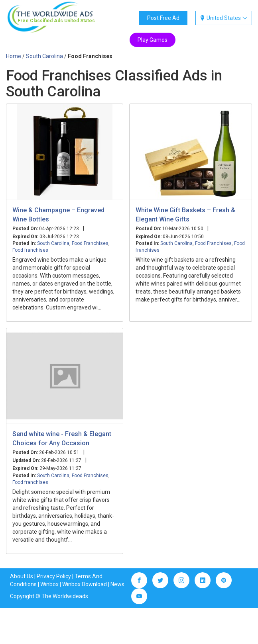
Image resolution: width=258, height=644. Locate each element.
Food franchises (30, 250)
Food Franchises (90, 243)
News (117, 584)
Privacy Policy (54, 576)
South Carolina (53, 243)
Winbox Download (85, 584)
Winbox (49, 584)
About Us (22, 576)
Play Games (153, 40)
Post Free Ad (163, 18)
